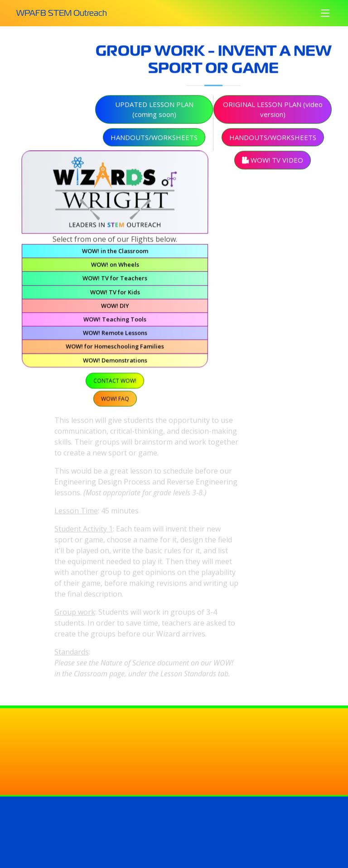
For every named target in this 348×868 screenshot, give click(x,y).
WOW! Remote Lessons (115, 335)
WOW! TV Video (273, 162)
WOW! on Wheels (115, 267)
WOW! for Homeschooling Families (115, 348)
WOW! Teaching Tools (115, 321)
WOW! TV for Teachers (115, 281)
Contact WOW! (115, 382)
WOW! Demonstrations (115, 362)
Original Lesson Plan (273, 112)
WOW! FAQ (115, 399)
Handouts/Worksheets (154, 140)
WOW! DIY (115, 308)
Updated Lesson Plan (154, 112)
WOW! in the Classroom (115, 253)
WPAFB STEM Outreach (62, 13)
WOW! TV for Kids (115, 295)
